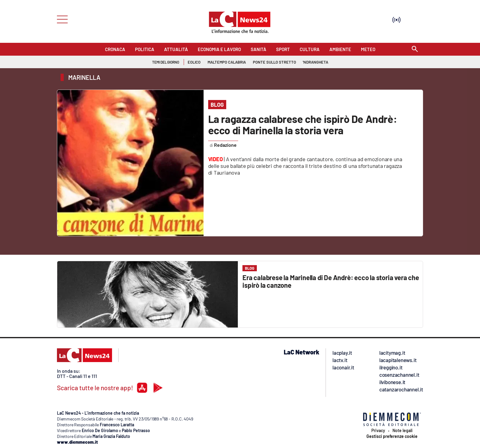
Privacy (378, 431)
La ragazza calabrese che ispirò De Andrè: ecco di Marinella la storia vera (303, 124)
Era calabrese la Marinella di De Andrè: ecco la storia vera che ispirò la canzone (331, 281)
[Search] (415, 49)
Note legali (403, 431)
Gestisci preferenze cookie (392, 436)
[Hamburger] (60, 19)
